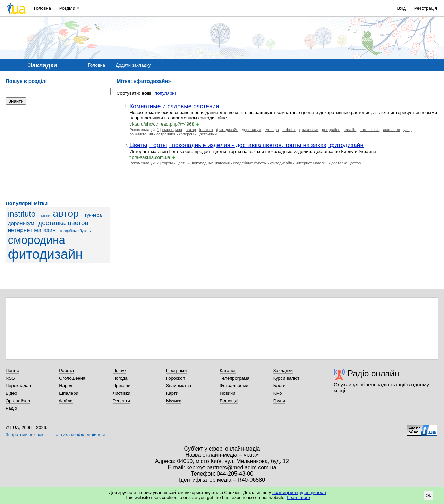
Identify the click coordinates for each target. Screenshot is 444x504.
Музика (174, 401)
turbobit (46, 216)
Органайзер (18, 401)
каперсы (187, 134)
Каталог (228, 371)
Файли (66, 401)
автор (66, 213)
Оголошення (72, 378)
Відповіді (229, 401)
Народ (66, 386)
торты (168, 163)
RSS (10, 378)
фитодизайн (45, 254)
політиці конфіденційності (299, 492)
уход (408, 130)
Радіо (11, 408)
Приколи (122, 386)
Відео (11, 393)
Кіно (278, 393)
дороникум (21, 223)
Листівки (122, 393)
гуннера (93, 215)
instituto (22, 214)
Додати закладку (133, 65)
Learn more (298, 498)
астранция (166, 134)
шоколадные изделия (210, 163)
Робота (66, 371)
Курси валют (287, 378)
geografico (331, 130)
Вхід (402, 8)
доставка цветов (63, 223)
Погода (120, 378)
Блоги (279, 386)
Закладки (283, 371)
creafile (350, 130)
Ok (428, 496)
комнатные (370, 130)
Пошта (12, 371)
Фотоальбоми (234, 386)
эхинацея (391, 130)
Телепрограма (234, 378)
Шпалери (69, 393)
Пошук (119, 371)
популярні (165, 93)
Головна (42, 8)
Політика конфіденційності (79, 434)
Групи (279, 401)
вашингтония (141, 134)
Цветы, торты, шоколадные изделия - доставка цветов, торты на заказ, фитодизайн (246, 145)
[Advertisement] (58, 153)
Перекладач (18, 386)
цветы (182, 163)
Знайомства (179, 386)
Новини (227, 393)
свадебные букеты (76, 231)
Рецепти (121, 401)
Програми (176, 371)
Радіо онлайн (373, 373)
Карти (172, 393)
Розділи (67, 8)
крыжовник (309, 130)
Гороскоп (176, 378)
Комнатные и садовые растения (174, 106)
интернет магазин (32, 230)
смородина (37, 240)
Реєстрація (426, 8)
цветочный (207, 134)
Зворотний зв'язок (24, 434)
